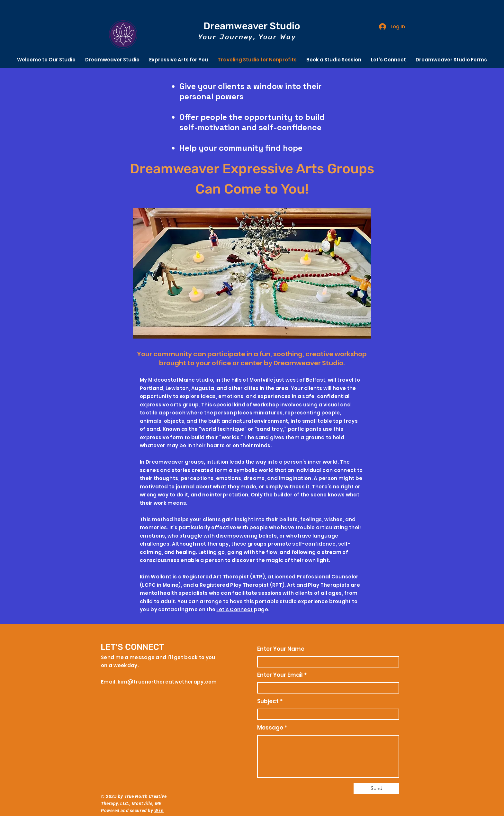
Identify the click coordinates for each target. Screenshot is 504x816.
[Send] (376, 789)
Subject (269, 701)
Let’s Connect (234, 609)
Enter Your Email (280, 675)
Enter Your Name (281, 649)
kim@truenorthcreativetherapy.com (167, 682)
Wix (159, 811)
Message (270, 728)
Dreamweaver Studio (252, 26)
